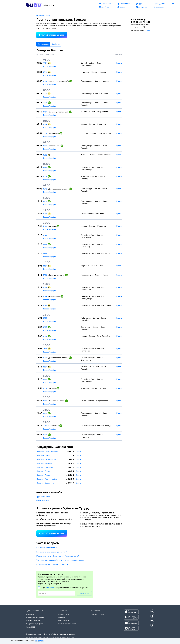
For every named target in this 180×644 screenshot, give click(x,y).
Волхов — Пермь (43, 471)
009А (45, 367)
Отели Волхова (43, 500)
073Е (45, 155)
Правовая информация (34, 634)
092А (45, 124)
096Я (45, 254)
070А (45, 214)
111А (45, 103)
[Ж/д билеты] (49, 5)
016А (45, 226)
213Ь (45, 94)
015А (45, 388)
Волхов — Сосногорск (46, 483)
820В (45, 401)
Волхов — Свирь (43, 456)
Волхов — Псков (43, 475)
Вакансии (62, 617)
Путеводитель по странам (35, 617)
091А (45, 72)
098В (45, 327)
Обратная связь (64, 621)
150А (45, 349)
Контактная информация (67, 624)
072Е (45, 358)
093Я (45, 318)
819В (45, 275)
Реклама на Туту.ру (98, 614)
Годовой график (50, 66)
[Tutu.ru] (34, 5)
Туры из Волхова (43, 497)
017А (45, 81)
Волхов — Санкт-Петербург (48, 452)
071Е (45, 189)
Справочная (30, 614)
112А (45, 63)
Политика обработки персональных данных (59, 634)
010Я (45, 287)
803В (45, 201)
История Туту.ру (64, 614)
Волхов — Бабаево (44, 463)
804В (45, 167)
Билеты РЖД (30, 627)
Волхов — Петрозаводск (47, 459)
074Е (45, 306)
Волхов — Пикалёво (45, 467)
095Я (45, 336)
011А (45, 176)
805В (45, 413)
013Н (45, 146)
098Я (45, 244)
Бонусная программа (33, 621)
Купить (78, 452)
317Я (45, 133)
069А (45, 266)
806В (45, 379)
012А (45, 435)
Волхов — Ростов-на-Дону (47, 479)
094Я (45, 235)
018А (45, 112)
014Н (45, 297)
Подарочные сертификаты (35, 624)
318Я (45, 426)
